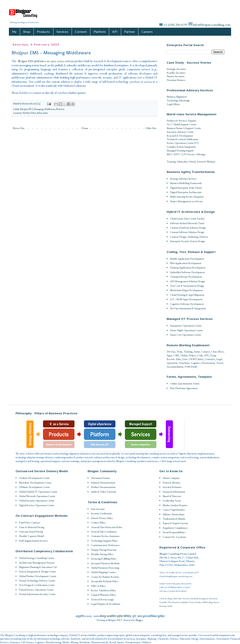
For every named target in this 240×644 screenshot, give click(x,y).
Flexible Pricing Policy (102, 554)
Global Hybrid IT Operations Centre (38, 492)
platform (39, 61)
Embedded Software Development (187, 272)
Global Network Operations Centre (37, 496)
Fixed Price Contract (30, 523)
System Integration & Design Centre (37, 572)
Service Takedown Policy (103, 590)
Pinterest (213, 598)
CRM (192, 359)
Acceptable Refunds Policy (105, 581)
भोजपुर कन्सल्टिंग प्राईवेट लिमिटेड (115, 616)
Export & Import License (175, 523)
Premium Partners (176, 80)
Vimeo (192, 602)
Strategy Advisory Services (183, 179)
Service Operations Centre (180, 143)
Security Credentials (101, 513)
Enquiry (192, 121)
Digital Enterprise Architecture (186, 192)
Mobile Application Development (187, 259)
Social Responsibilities (174, 532)
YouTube (177, 598)
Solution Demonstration (103, 483)
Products (43, 32)
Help (179, 352)
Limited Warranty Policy (103, 595)
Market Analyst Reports (175, 505)
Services (62, 32)
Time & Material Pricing (32, 527)
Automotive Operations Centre (186, 326)
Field (194, 367)
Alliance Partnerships (173, 514)
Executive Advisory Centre (180, 132)
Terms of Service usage (102, 599)
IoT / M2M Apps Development (186, 299)
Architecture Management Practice (37, 563)
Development (186, 136)
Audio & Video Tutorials (103, 492)
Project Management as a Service (187, 201)
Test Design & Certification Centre (37, 585)
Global (184, 355)
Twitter (186, 598)
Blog (211, 602)
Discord (175, 602)
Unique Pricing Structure (104, 550)
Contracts (210, 359)
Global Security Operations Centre (37, 501)
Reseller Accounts (176, 73)
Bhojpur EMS (26, 61)
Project (192, 355)
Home (85, 128)
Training (171, 162)
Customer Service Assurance (105, 536)
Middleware (50, 109)
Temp (213, 355)
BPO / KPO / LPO (177, 154)
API (115, 32)
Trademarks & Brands (174, 519)
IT (196, 143)
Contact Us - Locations (174, 537)
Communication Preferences (105, 545)
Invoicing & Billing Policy (104, 559)
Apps (169, 355)
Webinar (211, 162)
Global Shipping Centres (103, 572)
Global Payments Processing (105, 568)
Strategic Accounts (176, 69)
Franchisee (184, 363)
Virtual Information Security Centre (37, 594)
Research (171, 136)
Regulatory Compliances (175, 528)
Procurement (208, 363)
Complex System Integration (181, 147)
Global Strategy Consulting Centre (37, 558)
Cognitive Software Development (187, 304)
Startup (163, 606)
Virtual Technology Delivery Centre (37, 581)
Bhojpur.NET (27, 109)
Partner (130, 32)
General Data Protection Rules (107, 527)
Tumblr (163, 602)
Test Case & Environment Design (187, 286)
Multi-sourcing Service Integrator (187, 197)
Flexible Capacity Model (31, 536)
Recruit (171, 359)
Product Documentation (103, 487)
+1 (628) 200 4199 (175, 24)
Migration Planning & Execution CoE (38, 567)
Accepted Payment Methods (105, 563)
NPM (205, 602)
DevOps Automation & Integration (188, 308)
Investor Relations (172, 487)
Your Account (98, 509)
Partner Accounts (175, 76)
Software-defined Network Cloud (187, 223)
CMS (176, 355)
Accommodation (175, 367)
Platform (100, 32)
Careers (147, 32)
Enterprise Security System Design (187, 241)
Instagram (204, 598)
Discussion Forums (100, 478)
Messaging (39, 109)
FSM (187, 367)
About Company (171, 478)
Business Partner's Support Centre (184, 128)
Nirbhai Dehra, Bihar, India (35, 113)
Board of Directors (172, 496)
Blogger (139, 620)
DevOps (171, 352)
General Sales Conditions (104, 532)
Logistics (196, 363)
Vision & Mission (171, 483)
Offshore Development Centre (34, 487)
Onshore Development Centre (34, 478)
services (85, 635)
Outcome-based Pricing (31, 532)
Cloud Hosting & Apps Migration (187, 295)
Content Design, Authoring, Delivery (189, 237)
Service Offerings (197, 154)
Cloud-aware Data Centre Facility (187, 219)
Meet (221, 352)
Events (200, 162)
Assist (197, 352)
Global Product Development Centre (38, 576)
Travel (220, 363)
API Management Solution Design (187, 281)
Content (81, 32)
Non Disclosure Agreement (184, 388)
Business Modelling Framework (186, 183)
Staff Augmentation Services (33, 541)
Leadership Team (172, 501)
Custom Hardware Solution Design (188, 228)
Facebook (194, 598)
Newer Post (19, 128)
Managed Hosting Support (180, 151)
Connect (206, 352)
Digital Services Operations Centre (37, 505)
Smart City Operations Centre (186, 335)
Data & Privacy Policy (102, 518)
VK (169, 602)
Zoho (178, 359)
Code (200, 355)
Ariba (170, 606)
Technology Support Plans (104, 541)
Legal (219, 359)
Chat (214, 352)
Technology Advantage (178, 100)
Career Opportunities (174, 510)
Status (216, 602)
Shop (27, 32)
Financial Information (174, 492)
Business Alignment (177, 97)
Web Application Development (186, 263)
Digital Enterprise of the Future (186, 188)
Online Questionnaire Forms (185, 384)
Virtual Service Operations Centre (36, 590)
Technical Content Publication (182, 139)
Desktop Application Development (188, 268)
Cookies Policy (98, 523)
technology (53, 635)
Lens (185, 359)
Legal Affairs (173, 104)
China (199, 359)
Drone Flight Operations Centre (186, 330)
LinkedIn (184, 602)
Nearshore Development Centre (35, 483)
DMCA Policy (98, 586)
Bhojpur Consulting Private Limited (178, 554)
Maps (170, 598)
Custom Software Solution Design (187, 232)
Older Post (151, 128)
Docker (199, 602)
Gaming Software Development (186, 277)
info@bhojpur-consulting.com (212, 24)
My (14, 32)
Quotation (172, 363)
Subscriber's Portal (186, 162)
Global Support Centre (185, 124)
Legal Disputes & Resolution (106, 604)
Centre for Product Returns (105, 577)
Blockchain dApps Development (186, 290)
